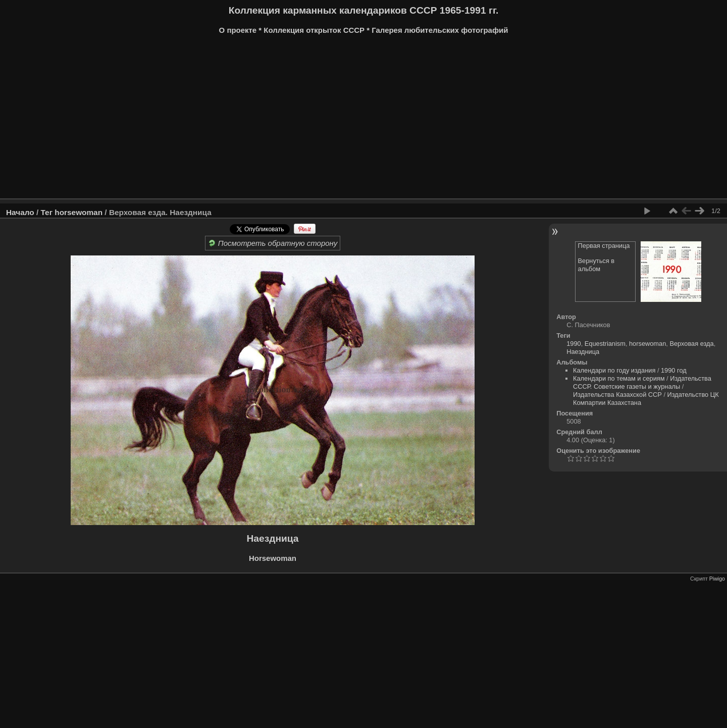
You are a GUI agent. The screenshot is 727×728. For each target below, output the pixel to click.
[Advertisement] (310, 120)
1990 (574, 344)
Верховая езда (691, 344)
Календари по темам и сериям (619, 378)
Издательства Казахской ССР (617, 395)
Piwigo (717, 579)
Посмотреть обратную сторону (273, 243)
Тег (46, 212)
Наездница (583, 352)
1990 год (674, 370)
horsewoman (79, 212)
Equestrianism (605, 344)
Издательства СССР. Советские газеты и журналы (642, 382)
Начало (20, 212)
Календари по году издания (614, 370)
